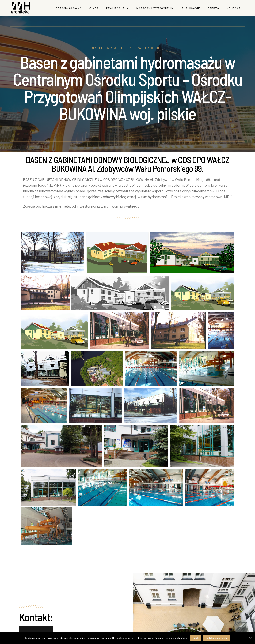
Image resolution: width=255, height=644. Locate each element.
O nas (94, 8)
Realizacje (118, 8)
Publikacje (191, 8)
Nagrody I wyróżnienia (155, 8)
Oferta (213, 8)
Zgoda (196, 638)
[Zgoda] (250, 638)
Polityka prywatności (217, 638)
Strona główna (69, 8)
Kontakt (234, 8)
